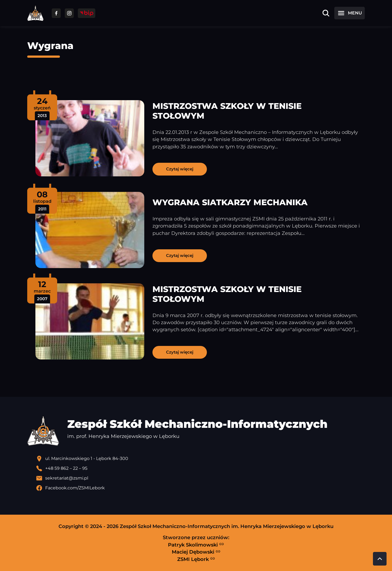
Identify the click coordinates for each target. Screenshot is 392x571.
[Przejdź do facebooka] (56, 13)
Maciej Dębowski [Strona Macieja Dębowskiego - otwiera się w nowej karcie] (196, 552)
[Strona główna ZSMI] (35, 13)
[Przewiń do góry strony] (380, 559)
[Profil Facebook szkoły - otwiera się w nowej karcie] (200, 488)
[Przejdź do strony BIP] (87, 13)
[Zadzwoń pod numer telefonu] (200, 468)
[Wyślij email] (200, 478)
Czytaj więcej (180, 169)
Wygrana (50, 46)
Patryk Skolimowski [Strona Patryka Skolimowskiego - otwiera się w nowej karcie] (196, 545)
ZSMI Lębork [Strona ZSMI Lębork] (196, 559)
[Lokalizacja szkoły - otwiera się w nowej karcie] (200, 459)
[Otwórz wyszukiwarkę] (326, 13)
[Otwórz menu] (350, 13)
